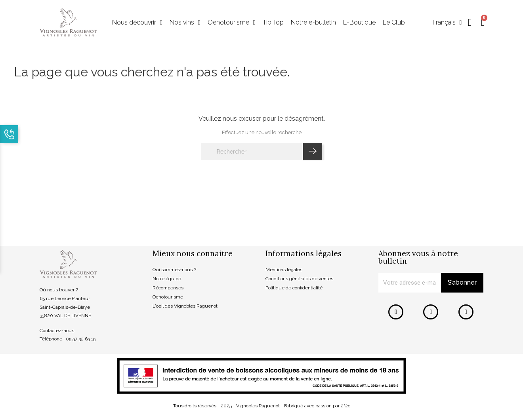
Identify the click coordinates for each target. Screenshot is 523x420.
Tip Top (273, 23)
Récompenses (168, 288)
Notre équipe (167, 279)
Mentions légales (284, 270)
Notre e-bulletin (313, 23)
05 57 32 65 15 (81, 339)
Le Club (394, 23)
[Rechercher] (251, 152)
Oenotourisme (232, 23)
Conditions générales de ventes (299, 279)
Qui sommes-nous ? (174, 270)
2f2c (345, 406)
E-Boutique (359, 23)
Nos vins (185, 23)
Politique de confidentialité (294, 288)
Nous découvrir (137, 23)
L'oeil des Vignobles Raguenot (185, 306)
